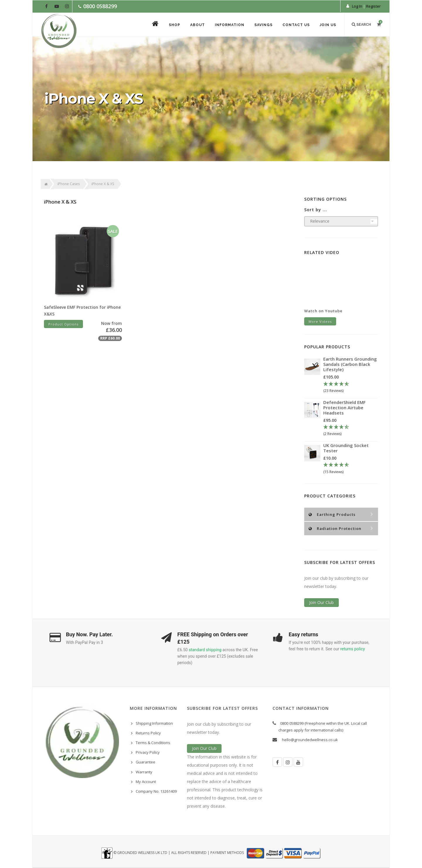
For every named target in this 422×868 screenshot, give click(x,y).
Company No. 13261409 (156, 791)
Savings (263, 25)
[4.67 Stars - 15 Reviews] (351, 468)
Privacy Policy (148, 752)
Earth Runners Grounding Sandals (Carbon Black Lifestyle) (350, 364)
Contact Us (296, 25)
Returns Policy (148, 733)
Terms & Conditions (153, 743)
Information (230, 25)
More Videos (320, 322)
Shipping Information (154, 723)
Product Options (63, 324)
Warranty (144, 772)
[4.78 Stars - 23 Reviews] (351, 388)
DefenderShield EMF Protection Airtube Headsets (344, 407)
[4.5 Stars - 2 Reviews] (351, 431)
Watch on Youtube (323, 311)
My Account (146, 782)
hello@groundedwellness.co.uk (310, 740)
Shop (175, 25)
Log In (357, 6)
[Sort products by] (341, 221)
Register (373, 6)
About (198, 25)
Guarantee (146, 762)
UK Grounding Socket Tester (346, 448)
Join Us (328, 25)
